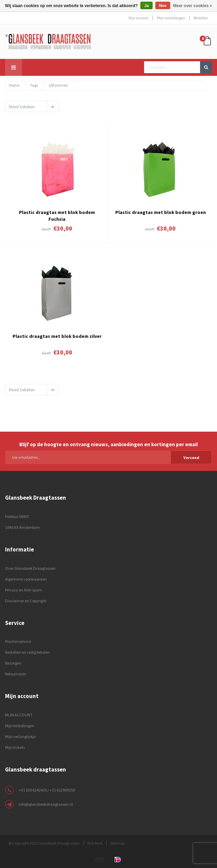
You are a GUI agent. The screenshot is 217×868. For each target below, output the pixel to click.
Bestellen (201, 18)
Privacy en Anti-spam (24, 590)
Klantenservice (18, 641)
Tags (34, 85)
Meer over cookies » (193, 6)
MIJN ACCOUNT (19, 715)
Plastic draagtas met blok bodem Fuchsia (57, 215)
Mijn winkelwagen (171, 18)
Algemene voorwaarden (26, 579)
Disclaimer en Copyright (26, 601)
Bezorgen (13, 663)
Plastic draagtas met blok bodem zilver (57, 336)
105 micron (58, 85)
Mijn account (139, 18)
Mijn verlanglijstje (20, 736)
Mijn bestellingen (20, 726)
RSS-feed (95, 843)
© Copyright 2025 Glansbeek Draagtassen (44, 843)
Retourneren (16, 674)
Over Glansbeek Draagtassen (30, 568)
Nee (163, 6)
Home (14, 85)
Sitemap (117, 843)
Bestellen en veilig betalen (27, 652)
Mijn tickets (15, 747)
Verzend (191, 458)
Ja (146, 6)
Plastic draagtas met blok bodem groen (161, 212)
